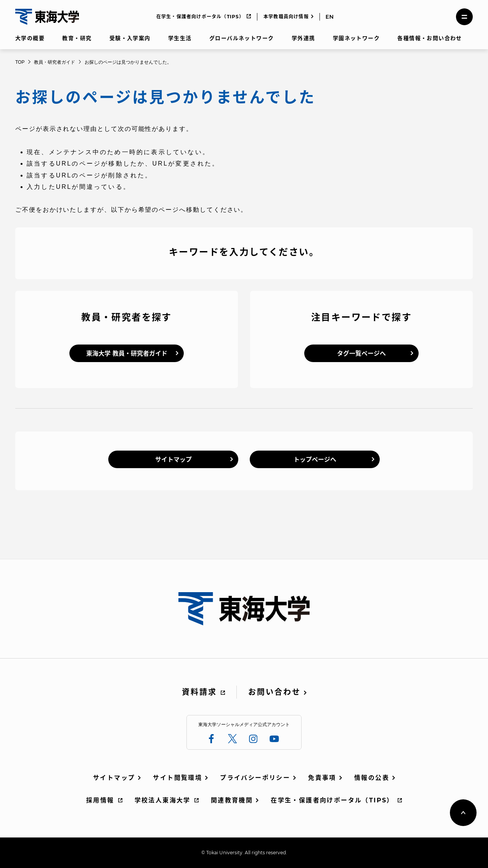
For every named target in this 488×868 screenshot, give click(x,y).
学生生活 (180, 38)
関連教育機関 (232, 800)
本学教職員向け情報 (286, 17)
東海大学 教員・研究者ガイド (127, 353)
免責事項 (322, 778)
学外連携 (303, 38)
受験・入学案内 (130, 38)
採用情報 (100, 800)
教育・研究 (77, 38)
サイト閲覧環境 (177, 778)
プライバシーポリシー (255, 778)
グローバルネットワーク (242, 38)
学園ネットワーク (356, 38)
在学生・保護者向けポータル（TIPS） (200, 17)
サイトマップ (173, 460)
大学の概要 (30, 38)
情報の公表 (372, 778)
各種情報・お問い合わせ (429, 38)
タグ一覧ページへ (361, 353)
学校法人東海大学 (163, 800)
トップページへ (315, 460)
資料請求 (199, 692)
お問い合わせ (274, 692)
